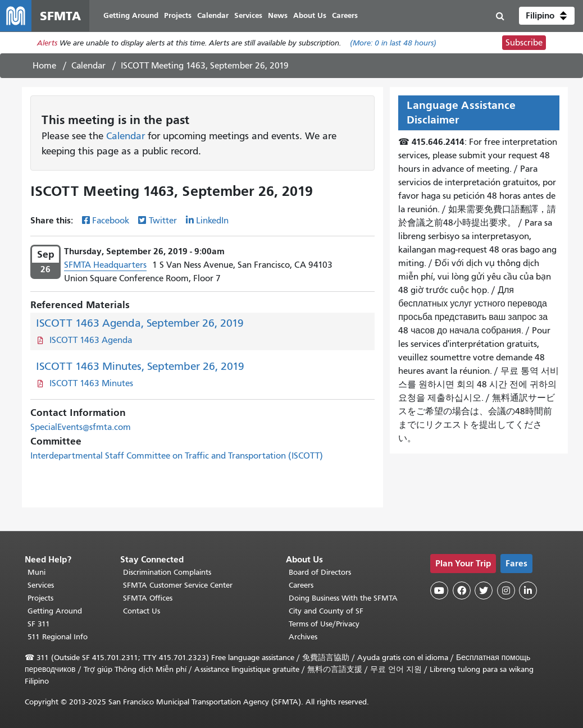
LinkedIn (212, 221)
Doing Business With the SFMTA (343, 598)
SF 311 (39, 624)
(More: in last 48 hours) (393, 43)
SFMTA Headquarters (105, 265)
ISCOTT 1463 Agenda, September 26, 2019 (140, 323)
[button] (547, 16)
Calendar (88, 66)
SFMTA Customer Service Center (178, 585)
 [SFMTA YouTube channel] (439, 590)
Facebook (111, 221)
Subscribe (524, 43)
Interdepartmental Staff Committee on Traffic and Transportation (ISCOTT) (177, 456)
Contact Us (142, 611)
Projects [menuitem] (178, 15)
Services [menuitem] (248, 15)
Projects (40, 598)
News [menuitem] (278, 15)
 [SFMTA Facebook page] (462, 590)
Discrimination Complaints (167, 572)
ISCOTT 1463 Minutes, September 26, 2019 (140, 366)
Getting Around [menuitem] (131, 15)
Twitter (163, 221)
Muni (37, 572)
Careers (301, 585)
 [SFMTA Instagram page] (506, 590)
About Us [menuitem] (310, 15)
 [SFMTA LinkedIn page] (528, 590)
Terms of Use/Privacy (324, 624)
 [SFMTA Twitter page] (484, 590)
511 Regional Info (58, 637)
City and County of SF (326, 611)
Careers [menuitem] (345, 15)
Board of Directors (320, 572)
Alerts (47, 43)
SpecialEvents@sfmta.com (81, 427)
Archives (303, 637)
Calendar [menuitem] (213, 15)
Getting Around (55, 611)
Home (44, 66)
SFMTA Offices (148, 598)
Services (41, 585)
